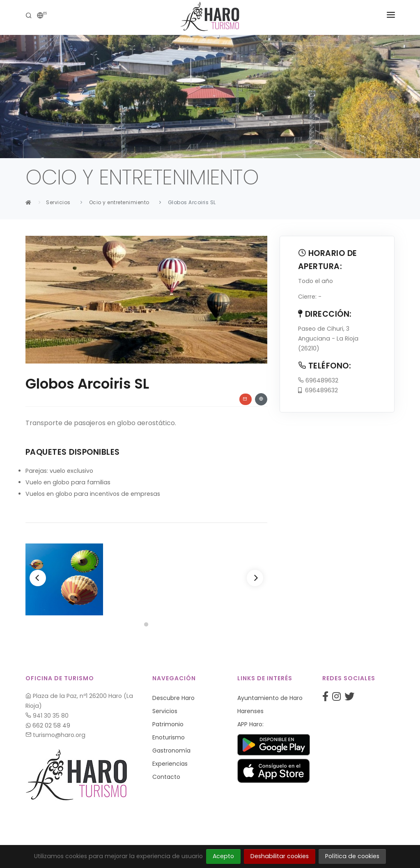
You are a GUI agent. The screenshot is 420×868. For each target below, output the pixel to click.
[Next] (255, 578)
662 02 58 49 (48, 725)
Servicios (58, 202)
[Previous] (38, 578)
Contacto (166, 777)
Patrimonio (168, 724)
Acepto (223, 856)
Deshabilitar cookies (280, 856)
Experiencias (170, 764)
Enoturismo (169, 737)
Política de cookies (352, 856)
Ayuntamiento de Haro (270, 698)
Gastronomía (171, 751)
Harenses (250, 711)
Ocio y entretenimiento (119, 202)
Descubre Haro (173, 698)
